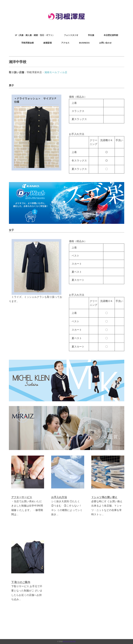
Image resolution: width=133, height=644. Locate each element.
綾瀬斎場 (48, 43)
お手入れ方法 (59, 497)
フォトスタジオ (71, 35)
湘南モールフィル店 (56, 72)
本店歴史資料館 (111, 35)
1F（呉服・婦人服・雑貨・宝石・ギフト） (35, 35)
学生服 (91, 35)
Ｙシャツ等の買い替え (104, 497)
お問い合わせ (105, 43)
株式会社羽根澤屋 (69, 642)
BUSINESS (84, 43)
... (17, 514)
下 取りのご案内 (21, 582)
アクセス (65, 43)
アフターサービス (22, 497)
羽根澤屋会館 (28, 43)
